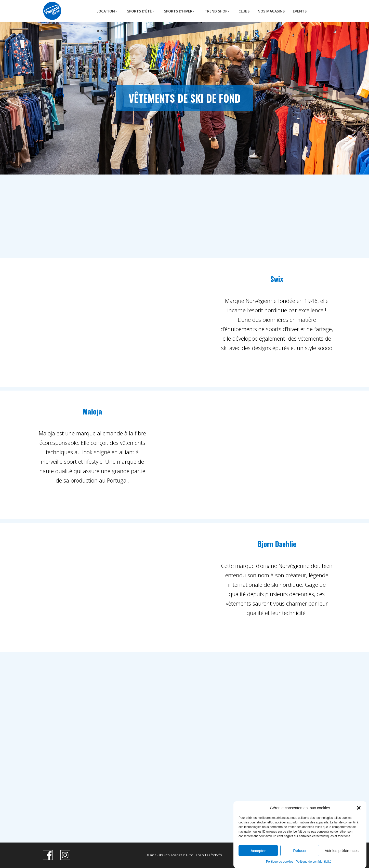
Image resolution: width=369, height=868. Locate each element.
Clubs (244, 11)
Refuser (300, 861)
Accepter (258, 861)
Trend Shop (216, 11)
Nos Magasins (271, 11)
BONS (101, 31)
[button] (359, 819)
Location (106, 11)
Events (300, 11)
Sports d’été (140, 11)
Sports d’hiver (178, 11)
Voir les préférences (342, 861)
